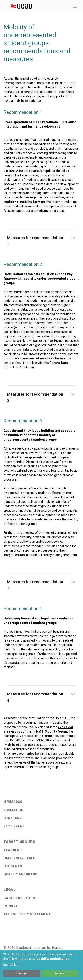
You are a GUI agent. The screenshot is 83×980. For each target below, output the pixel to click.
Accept (60, 973)
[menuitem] (41, 810)
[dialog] (41, 965)
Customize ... (12, 965)
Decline (21, 973)
